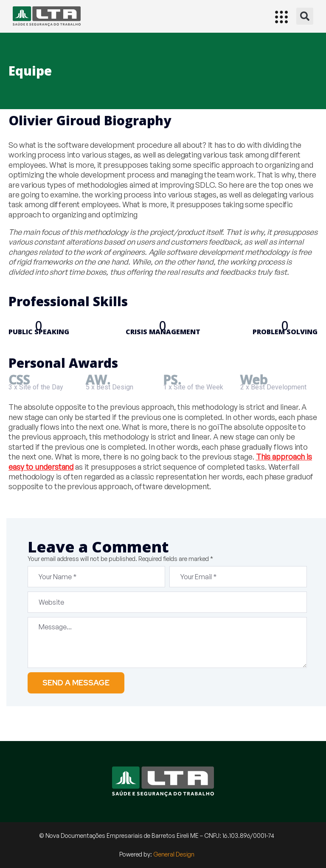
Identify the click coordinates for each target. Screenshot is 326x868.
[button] (305, 16)
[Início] (47, 16)
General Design (174, 854)
